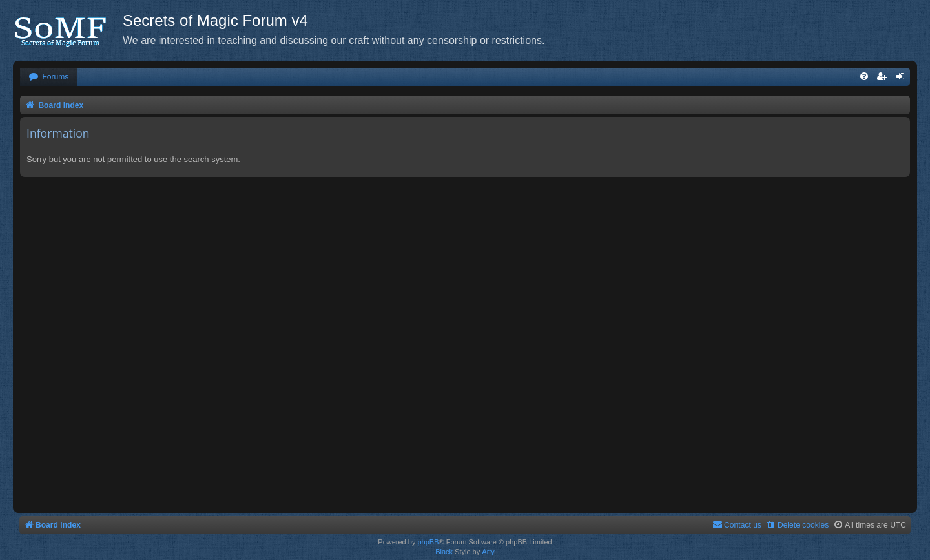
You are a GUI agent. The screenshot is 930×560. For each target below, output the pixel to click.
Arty (488, 552)
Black (444, 552)
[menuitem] (48, 77)
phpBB (428, 542)
